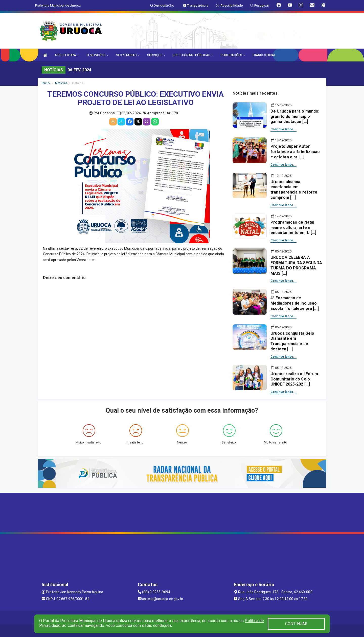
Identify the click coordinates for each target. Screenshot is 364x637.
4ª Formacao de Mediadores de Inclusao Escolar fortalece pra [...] (295, 303)
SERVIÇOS (156, 55)
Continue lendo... (283, 129)
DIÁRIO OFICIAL (264, 55)
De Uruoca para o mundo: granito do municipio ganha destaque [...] (295, 116)
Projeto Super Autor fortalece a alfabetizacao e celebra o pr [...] (295, 152)
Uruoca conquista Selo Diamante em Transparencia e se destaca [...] (292, 341)
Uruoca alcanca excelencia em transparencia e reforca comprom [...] (294, 190)
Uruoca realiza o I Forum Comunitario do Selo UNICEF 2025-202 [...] (294, 379)
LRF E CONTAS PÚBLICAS (193, 55)
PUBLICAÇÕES (233, 55)
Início (46, 83)
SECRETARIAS (128, 55)
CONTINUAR (296, 624)
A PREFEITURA (67, 55)
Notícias (61, 83)
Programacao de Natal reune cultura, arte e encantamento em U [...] (293, 228)
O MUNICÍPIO (98, 55)
